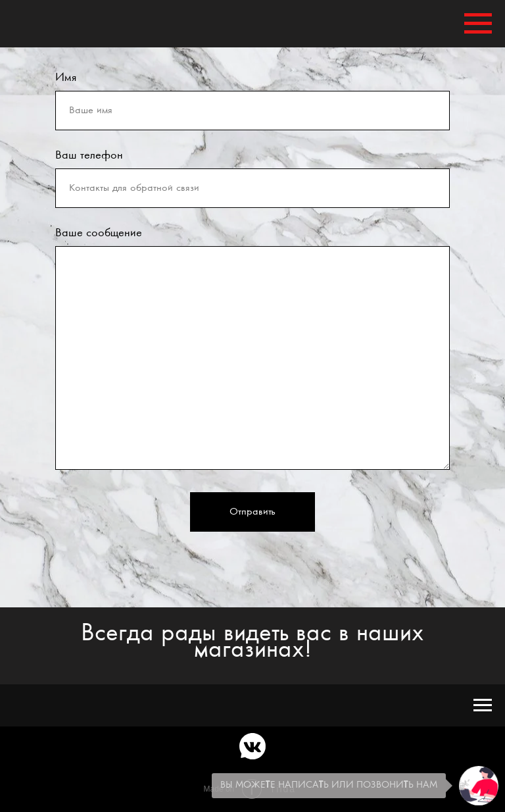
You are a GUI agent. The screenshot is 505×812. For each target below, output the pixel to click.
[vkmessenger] (252, 746)
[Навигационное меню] (478, 24)
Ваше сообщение (99, 233)
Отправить (252, 512)
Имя (66, 78)
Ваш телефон (89, 155)
